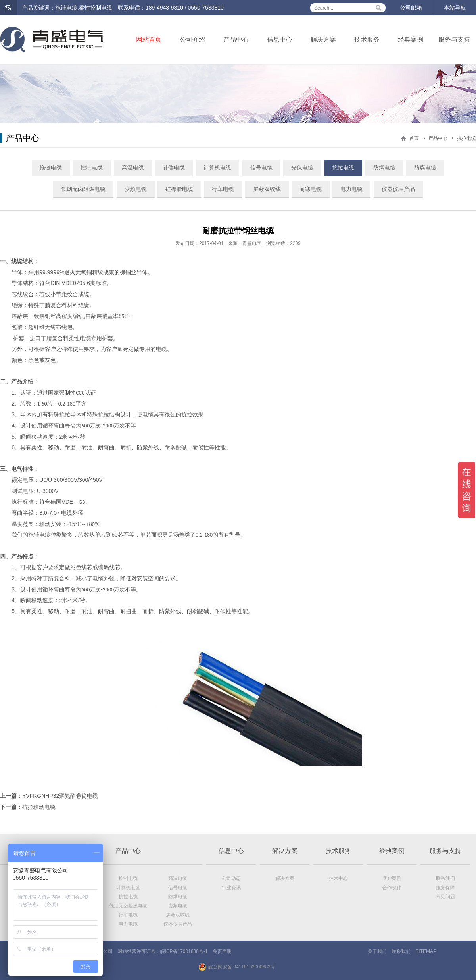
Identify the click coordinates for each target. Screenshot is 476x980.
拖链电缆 (51, 168)
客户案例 (392, 878)
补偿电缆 (174, 168)
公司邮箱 (411, 8)
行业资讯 (231, 888)
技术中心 (338, 878)
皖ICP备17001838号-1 (184, 951)
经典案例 (411, 39)
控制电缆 (92, 168)
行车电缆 (223, 189)
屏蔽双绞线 (267, 189)
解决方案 (323, 39)
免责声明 (222, 951)
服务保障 (445, 888)
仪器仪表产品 (398, 189)
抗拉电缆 (466, 138)
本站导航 (455, 8)
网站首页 (149, 39)
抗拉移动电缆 (39, 807)
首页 (414, 138)
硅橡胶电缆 (179, 189)
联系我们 (445, 878)
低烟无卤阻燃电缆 (83, 189)
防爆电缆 (384, 168)
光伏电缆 (302, 168)
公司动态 (231, 878)
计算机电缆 (217, 168)
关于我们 (377, 951)
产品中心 (236, 39)
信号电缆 (261, 168)
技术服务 (367, 39)
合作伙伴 (392, 888)
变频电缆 (136, 189)
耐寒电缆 (311, 189)
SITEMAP (426, 951)
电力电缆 (351, 189)
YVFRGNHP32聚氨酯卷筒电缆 (60, 796)
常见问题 (445, 897)
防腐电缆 (425, 168)
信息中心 (280, 39)
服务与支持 (454, 39)
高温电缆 (133, 168)
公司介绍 (192, 39)
